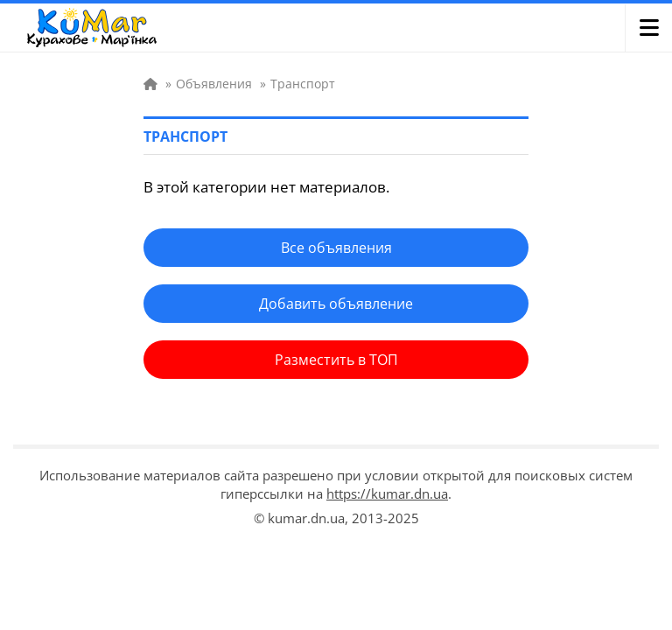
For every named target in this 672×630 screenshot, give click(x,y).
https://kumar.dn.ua (387, 493)
